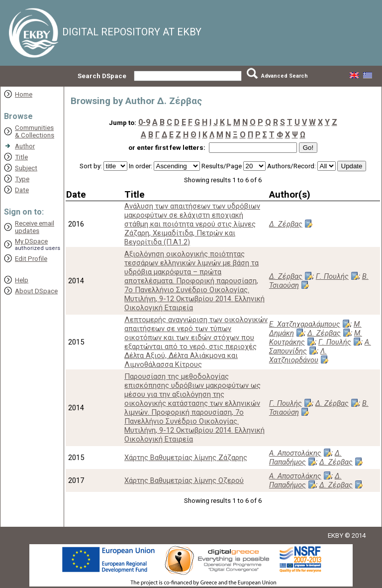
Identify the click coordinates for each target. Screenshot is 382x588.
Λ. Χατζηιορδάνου (298, 355)
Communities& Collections (35, 131)
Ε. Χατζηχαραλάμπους (305, 324)
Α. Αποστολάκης (295, 453)
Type (22, 179)
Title (21, 157)
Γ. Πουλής (332, 276)
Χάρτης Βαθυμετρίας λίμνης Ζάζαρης (186, 458)
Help (22, 280)
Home (24, 94)
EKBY (335, 535)
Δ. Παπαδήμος (305, 458)
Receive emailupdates (35, 227)
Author (25, 146)
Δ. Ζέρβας (286, 224)
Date (22, 190)
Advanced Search (285, 76)
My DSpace (31, 241)
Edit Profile (31, 259)
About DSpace (36, 291)
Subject (26, 168)
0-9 (144, 122)
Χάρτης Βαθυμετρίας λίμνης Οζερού (184, 480)
